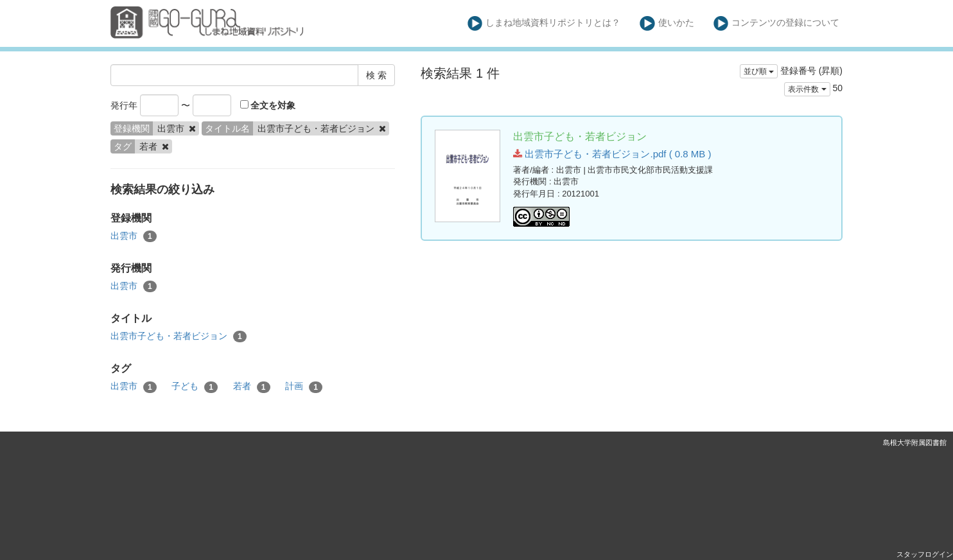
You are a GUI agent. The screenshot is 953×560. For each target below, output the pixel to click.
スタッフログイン (925, 554)
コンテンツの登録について (777, 23)
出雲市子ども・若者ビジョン (179, 337)
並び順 (759, 71)
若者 (252, 387)
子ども (195, 387)
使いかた (667, 23)
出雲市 (134, 236)
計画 (304, 387)
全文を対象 (268, 105)
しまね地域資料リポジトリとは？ (544, 23)
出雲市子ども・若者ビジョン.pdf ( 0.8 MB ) (612, 154)
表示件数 (807, 89)
